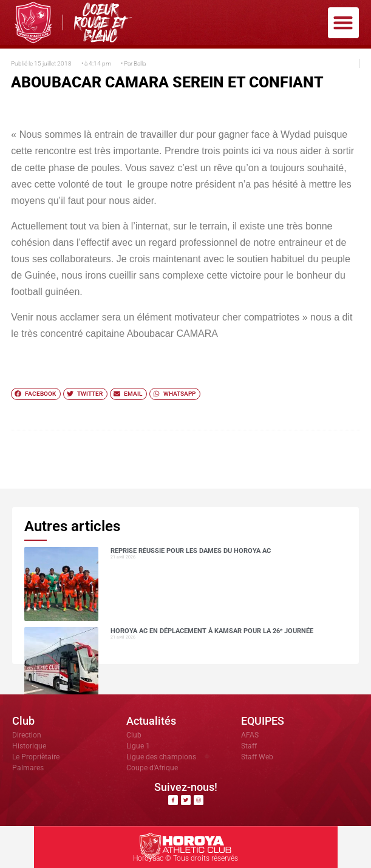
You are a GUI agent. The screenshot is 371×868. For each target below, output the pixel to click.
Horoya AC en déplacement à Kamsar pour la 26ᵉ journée (212, 631)
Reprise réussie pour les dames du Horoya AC (191, 551)
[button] (343, 23)
